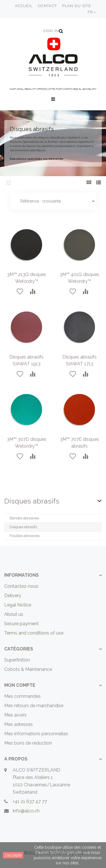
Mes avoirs (15, 715)
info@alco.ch (26, 811)
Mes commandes (22, 696)
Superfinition (17, 660)
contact (47, 6)
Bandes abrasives (24, 518)
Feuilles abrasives (25, 536)
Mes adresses (19, 724)
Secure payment (21, 624)
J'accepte (13, 855)
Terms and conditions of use (34, 633)
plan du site (77, 6)
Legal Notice (18, 605)
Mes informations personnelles (36, 734)
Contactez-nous (21, 586)
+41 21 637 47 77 (30, 801)
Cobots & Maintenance (28, 669)
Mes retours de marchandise (34, 706)
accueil (24, 6)
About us (14, 614)
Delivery (13, 596)
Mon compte (20, 685)
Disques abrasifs (23, 527)
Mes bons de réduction (28, 743)
